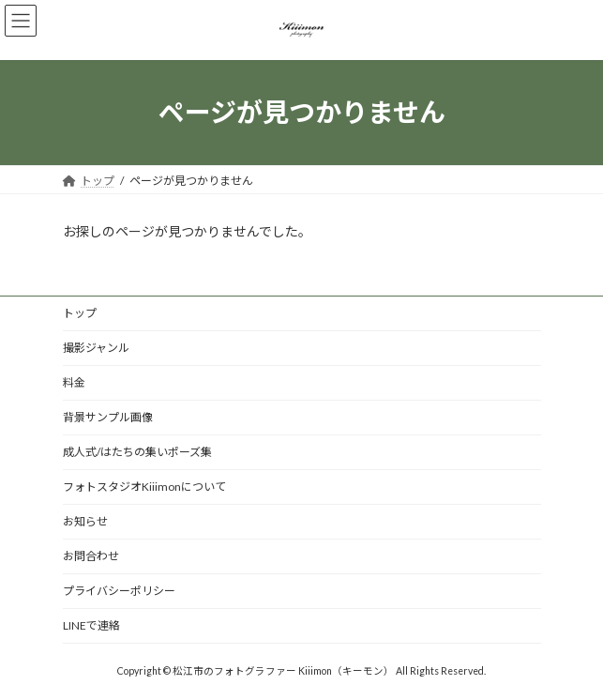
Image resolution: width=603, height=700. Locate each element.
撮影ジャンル (96, 348)
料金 (74, 382)
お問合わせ (91, 556)
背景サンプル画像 (108, 417)
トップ (80, 313)
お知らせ (85, 521)
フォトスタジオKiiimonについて (144, 487)
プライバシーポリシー (119, 591)
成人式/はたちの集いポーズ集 (137, 452)
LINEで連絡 (91, 625)
